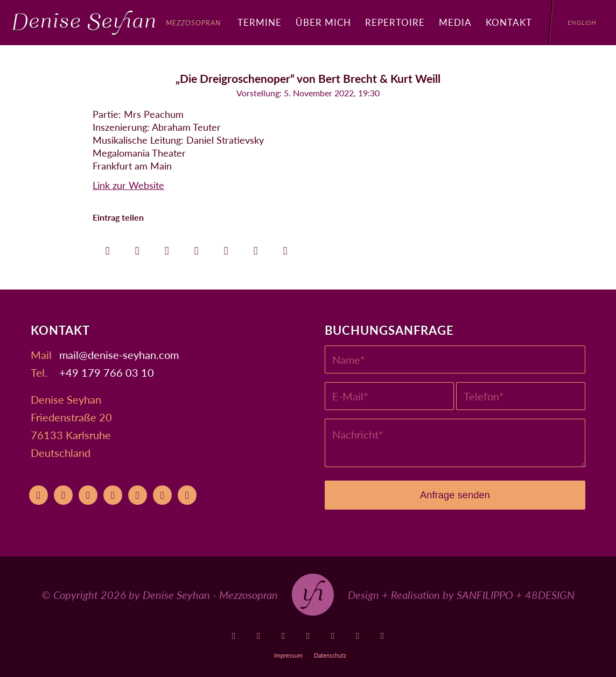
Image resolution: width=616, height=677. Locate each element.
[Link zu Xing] (358, 636)
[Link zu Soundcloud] (333, 636)
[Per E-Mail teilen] (285, 248)
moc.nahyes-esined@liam (119, 355)
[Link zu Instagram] (308, 636)
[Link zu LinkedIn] (383, 636)
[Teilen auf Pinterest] (196, 248)
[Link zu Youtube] (234, 636)
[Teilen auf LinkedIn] (226, 248)
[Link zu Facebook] (283, 636)
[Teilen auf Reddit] (255, 248)
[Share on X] (137, 248)
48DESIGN (550, 595)
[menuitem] (260, 23)
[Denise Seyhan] (117, 23)
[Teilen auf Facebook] (107, 248)
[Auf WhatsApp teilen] (167, 248)
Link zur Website (128, 185)
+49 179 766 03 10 (107, 372)
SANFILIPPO (485, 595)
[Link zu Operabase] (259, 636)
